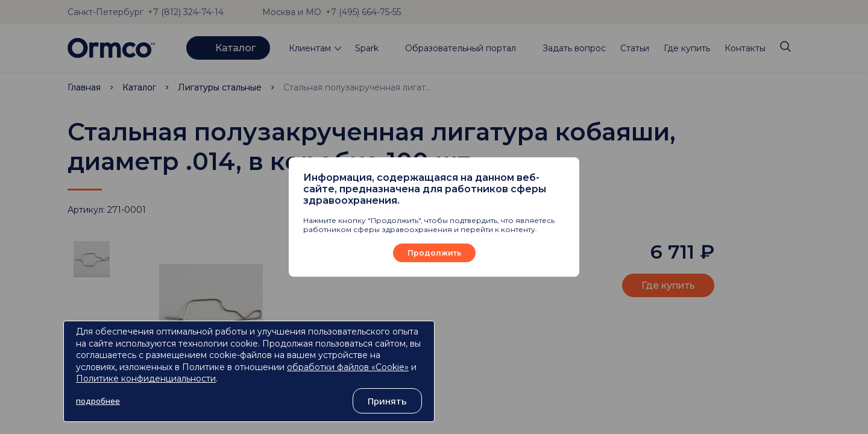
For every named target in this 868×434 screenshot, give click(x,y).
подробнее (98, 401)
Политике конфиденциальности (146, 379)
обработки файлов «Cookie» (348, 367)
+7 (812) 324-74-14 (186, 12)
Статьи (635, 48)
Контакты (745, 48)
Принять (387, 401)
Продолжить (434, 253)
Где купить (687, 48)
